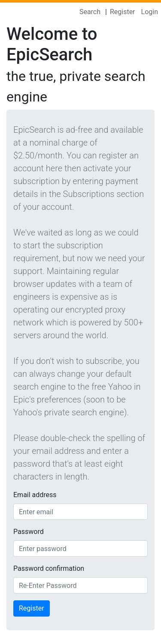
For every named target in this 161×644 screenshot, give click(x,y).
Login (150, 12)
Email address (35, 495)
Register (123, 12)
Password (29, 532)
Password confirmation (49, 568)
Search (90, 12)
